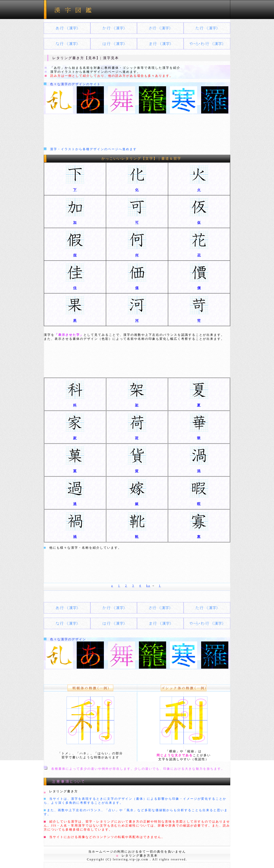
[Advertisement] (137, 130)
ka (148, 586)
